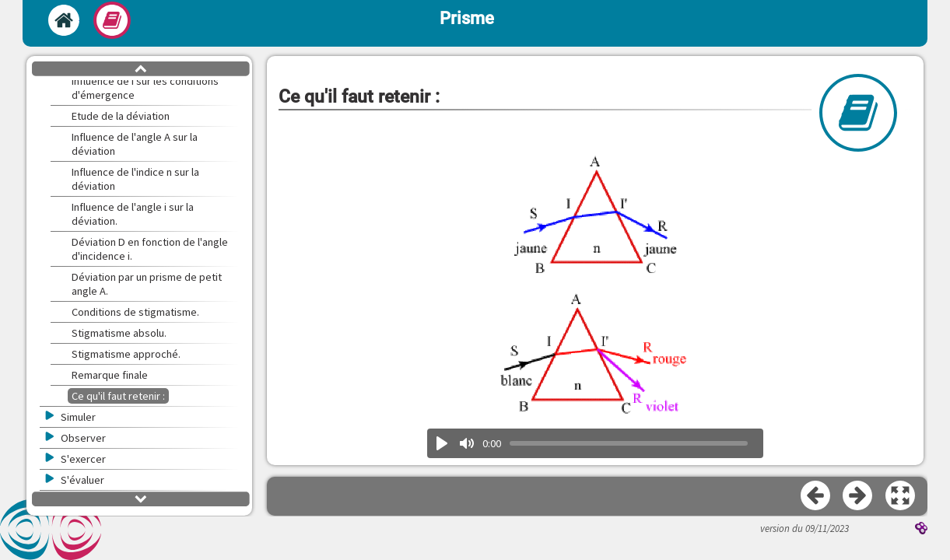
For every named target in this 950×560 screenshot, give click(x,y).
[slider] (629, 443)
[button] (901, 496)
